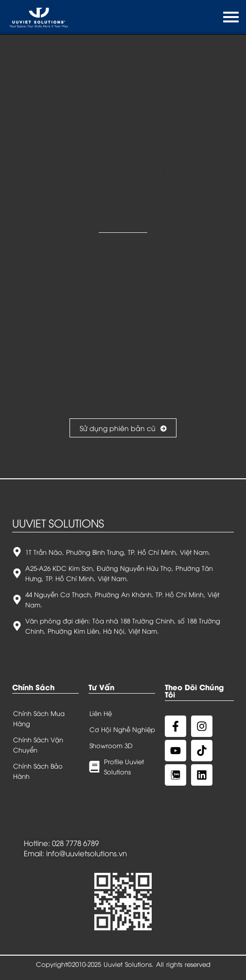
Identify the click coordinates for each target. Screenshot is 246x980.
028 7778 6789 (75, 843)
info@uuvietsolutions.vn (87, 853)
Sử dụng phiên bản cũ (123, 428)
